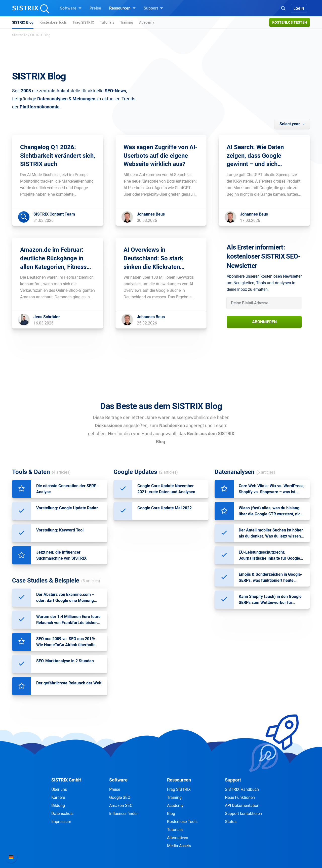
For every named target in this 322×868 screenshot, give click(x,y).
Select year (290, 124)
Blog (171, 814)
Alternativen (178, 838)
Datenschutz (63, 814)
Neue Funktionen (240, 797)
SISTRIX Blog (23, 22)
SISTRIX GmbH (66, 780)
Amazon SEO (121, 805)
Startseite (20, 35)
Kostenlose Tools (53, 22)
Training (127, 22)
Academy (147, 22)
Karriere (58, 797)
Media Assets (179, 846)
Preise (95, 8)
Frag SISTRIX (84, 22)
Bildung (58, 805)
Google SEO (120, 797)
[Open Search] (283, 8)
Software (71, 8)
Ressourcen (122, 8)
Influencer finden (124, 814)
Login (299, 9)
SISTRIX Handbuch (242, 789)
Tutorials (107, 22)
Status (231, 822)
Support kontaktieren (243, 814)
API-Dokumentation (242, 805)
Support (153, 8)
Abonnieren (264, 322)
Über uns (59, 789)
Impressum (61, 822)
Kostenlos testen (290, 22)
